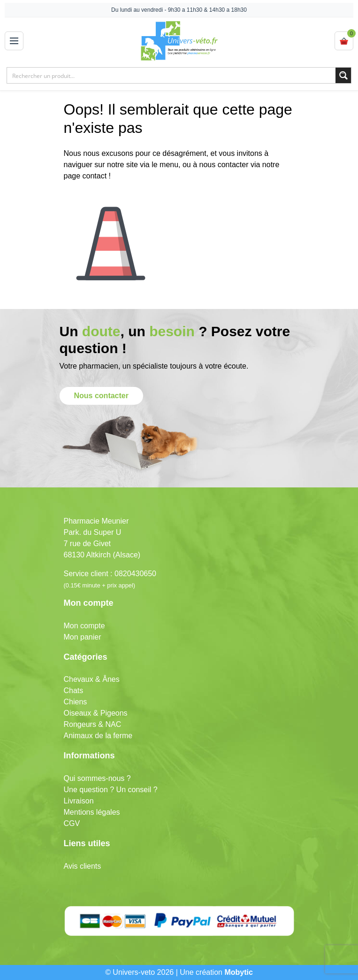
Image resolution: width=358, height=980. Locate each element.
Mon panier (83, 637)
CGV (72, 823)
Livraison (79, 801)
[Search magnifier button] (343, 75)
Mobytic (238, 972)
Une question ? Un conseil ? (111, 790)
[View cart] (344, 41)
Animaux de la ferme (98, 736)
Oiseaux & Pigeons (96, 713)
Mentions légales (92, 812)
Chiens (76, 702)
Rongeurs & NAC (93, 724)
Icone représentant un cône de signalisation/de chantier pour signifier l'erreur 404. (111, 236)
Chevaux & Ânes (92, 679)
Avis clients (83, 866)
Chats (74, 691)
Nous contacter (101, 396)
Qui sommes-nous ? (97, 778)
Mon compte (84, 626)
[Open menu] (14, 41)
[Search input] (172, 75)
